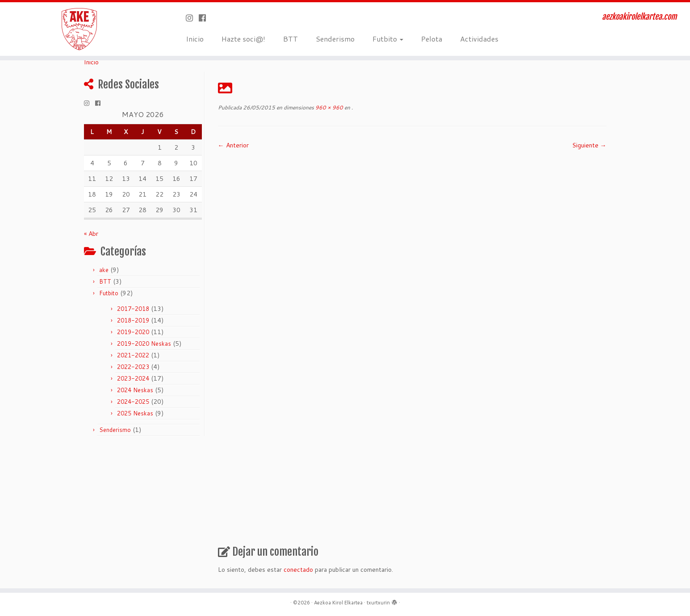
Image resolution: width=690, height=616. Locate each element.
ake (104, 270)
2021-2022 (133, 355)
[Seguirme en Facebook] (205, 18)
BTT (291, 39)
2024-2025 (133, 402)
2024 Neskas (135, 390)
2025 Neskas (135, 413)
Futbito (388, 39)
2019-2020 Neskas (144, 344)
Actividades (479, 39)
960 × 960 (328, 107)
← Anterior (233, 145)
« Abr (91, 234)
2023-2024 (133, 378)
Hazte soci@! (243, 39)
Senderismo (335, 39)
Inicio (195, 39)
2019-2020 (133, 332)
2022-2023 (133, 367)
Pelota (432, 39)
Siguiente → (589, 145)
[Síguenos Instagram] (192, 18)
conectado (298, 570)
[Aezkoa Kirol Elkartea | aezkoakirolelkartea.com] (80, 29)
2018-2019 (133, 320)
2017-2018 (133, 309)
